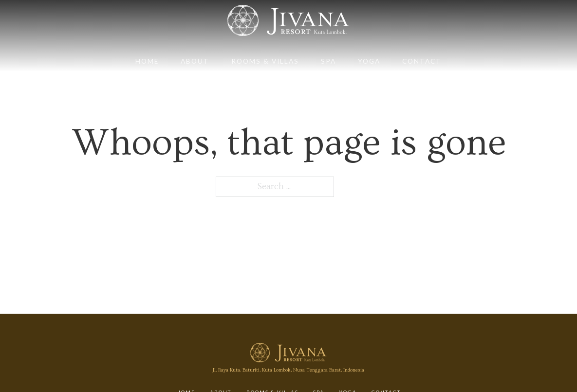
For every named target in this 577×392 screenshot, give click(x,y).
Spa (328, 61)
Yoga (369, 61)
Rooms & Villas (265, 61)
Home (147, 61)
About (195, 61)
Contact (422, 61)
